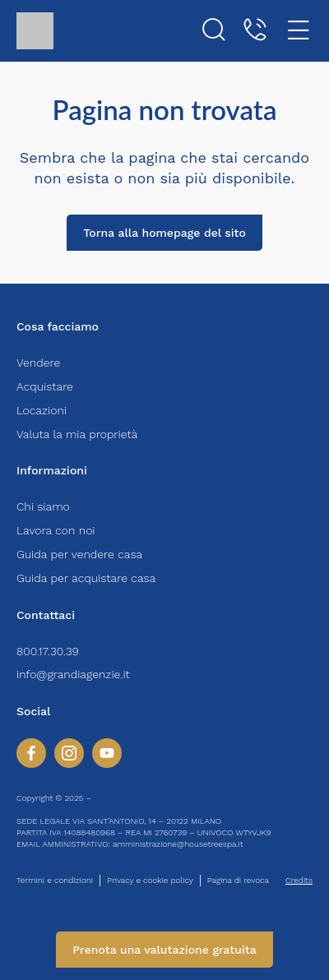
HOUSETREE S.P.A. (129, 798)
